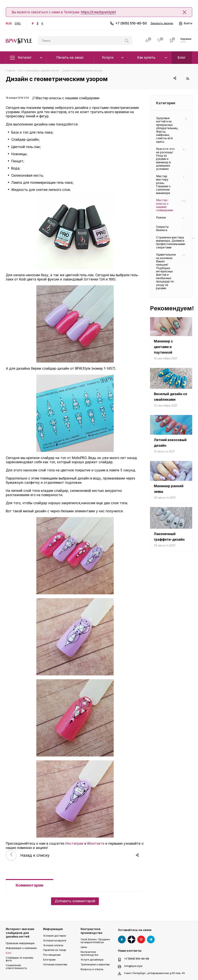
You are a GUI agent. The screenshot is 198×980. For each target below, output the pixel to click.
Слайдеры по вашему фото (20, 959)
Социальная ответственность (16, 967)
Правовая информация (20, 943)
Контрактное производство (92, 931)
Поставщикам (52, 955)
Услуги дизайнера (92, 960)
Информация (53, 929)
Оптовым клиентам (55, 964)
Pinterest (141, 939)
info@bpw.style (133, 966)
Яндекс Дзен (131, 939)
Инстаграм (74, 844)
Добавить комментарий (75, 901)
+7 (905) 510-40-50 (131, 23)
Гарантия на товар (55, 950)
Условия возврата (55, 940)
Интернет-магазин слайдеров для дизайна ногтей (20, 933)
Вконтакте (122, 939)
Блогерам (49, 960)
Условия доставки (55, 936)
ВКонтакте (96, 844)
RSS (188, 78)
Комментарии (29, 885)
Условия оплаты (53, 945)
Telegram (151, 939)
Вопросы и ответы (92, 969)
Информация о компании (21, 948)
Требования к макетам (95, 964)
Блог (9, 953)
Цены (84, 947)
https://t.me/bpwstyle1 (98, 12)
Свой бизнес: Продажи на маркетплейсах (95, 941)
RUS (9, 23)
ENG (18, 23)
